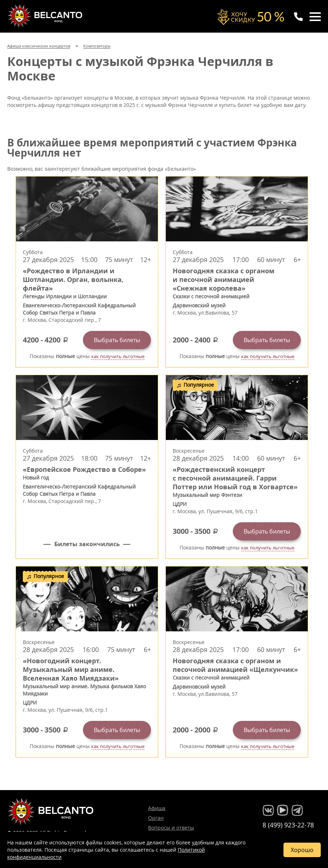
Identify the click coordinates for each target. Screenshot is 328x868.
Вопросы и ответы (171, 828)
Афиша (157, 808)
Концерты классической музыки (46, 16)
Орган (156, 818)
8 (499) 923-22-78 (288, 825)
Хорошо (302, 850)
